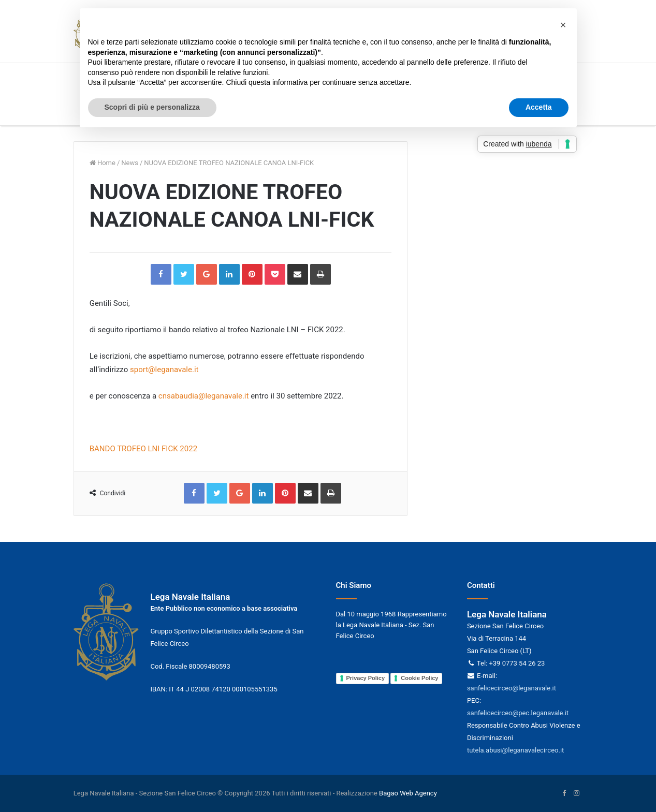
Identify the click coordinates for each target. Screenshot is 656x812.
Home (103, 163)
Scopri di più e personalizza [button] (152, 107)
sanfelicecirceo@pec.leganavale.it (518, 713)
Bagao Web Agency (408, 793)
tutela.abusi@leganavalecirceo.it (515, 750)
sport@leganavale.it (165, 370)
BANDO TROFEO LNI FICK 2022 (143, 449)
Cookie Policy (419, 678)
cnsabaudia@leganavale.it (205, 396)
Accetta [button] (539, 107)
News (130, 163)
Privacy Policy (366, 678)
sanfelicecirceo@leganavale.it (512, 688)
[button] (563, 25)
